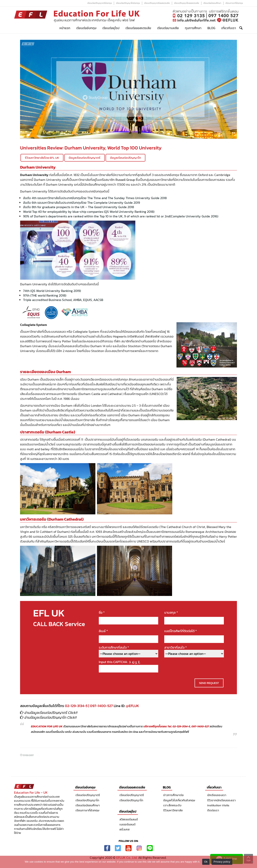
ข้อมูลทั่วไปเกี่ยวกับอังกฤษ (179, 800)
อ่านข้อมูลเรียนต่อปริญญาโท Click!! (51, 717)
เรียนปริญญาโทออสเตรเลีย (187, 3)
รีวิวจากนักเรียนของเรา (221, 800)
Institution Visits (218, 805)
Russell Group (125, 180)
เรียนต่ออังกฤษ (86, 28)
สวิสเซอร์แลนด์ (129, 819)
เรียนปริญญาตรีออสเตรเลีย (157, 3)
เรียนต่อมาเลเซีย (168, 28)
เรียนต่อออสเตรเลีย (138, 28)
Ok (206, 862)
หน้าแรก (65, 28)
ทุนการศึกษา (193, 28)
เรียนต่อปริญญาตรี (88, 795)
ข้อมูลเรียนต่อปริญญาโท (125, 158)
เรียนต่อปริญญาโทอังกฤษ (128, 3)
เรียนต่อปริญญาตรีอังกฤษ (100, 3)
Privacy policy (222, 862)
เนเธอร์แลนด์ (127, 824)
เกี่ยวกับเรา (229, 28)
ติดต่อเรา (213, 810)
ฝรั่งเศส (124, 829)
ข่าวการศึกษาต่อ (173, 795)
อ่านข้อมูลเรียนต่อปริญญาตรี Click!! (51, 713)
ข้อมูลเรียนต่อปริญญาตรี (85, 158)
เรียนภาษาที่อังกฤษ (234, 3)
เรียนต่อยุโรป (111, 28)
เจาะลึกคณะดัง (172, 805)
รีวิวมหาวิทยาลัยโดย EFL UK (42, 158)
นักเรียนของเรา (217, 795)
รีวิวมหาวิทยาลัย (173, 810)
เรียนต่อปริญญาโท (87, 800)
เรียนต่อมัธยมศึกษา (212, 3)
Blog (211, 28)
